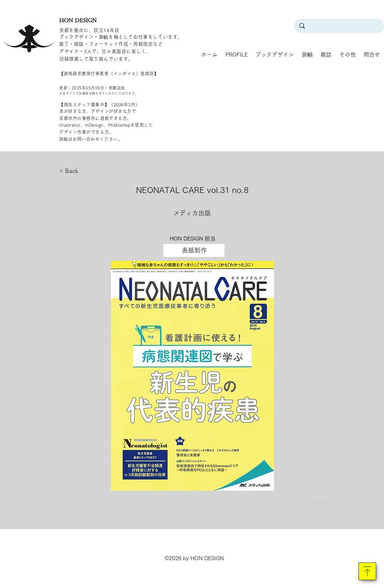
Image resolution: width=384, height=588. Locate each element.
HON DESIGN (78, 20)
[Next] (306, 502)
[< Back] (85, 171)
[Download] (367, 571)
